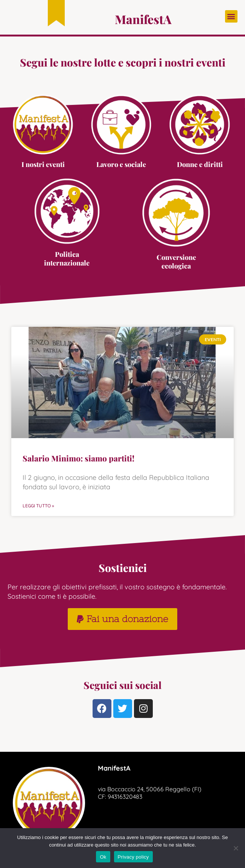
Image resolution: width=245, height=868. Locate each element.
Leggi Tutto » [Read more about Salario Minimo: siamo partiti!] (38, 506)
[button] (231, 16)
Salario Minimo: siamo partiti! (78, 458)
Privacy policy (133, 857)
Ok (103, 857)
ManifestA (143, 19)
